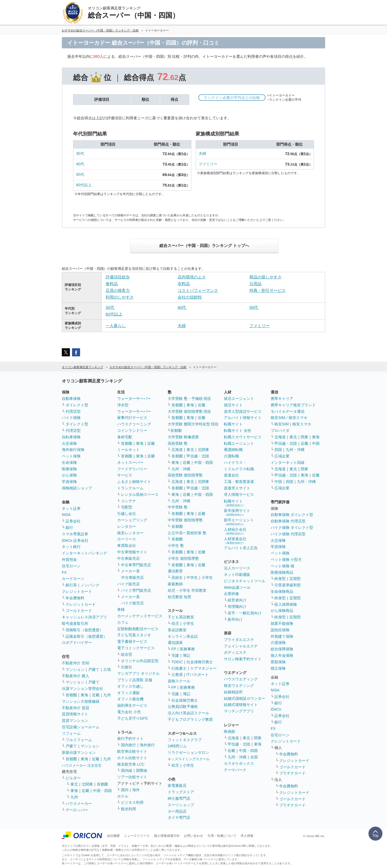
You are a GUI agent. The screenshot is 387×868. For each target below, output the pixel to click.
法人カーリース (237, 568)
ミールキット (128, 450)
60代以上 (84, 185)
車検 (121, 609)
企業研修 (231, 594)
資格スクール (179, 681)
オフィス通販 (128, 693)
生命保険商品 (282, 591)
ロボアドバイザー (77, 643)
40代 (80, 164)
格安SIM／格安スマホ (289, 418)
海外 (136, 790)
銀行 (69, 528)
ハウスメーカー (79, 804)
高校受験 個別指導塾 (185, 475)
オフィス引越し (130, 686)
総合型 (127, 654)
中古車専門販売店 (136, 565)
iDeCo (276, 709)
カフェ (123, 622)
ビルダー (73, 778)
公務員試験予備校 (183, 706)
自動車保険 (71, 399)
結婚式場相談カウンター (245, 698)
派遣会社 (231, 475)
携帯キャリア (282, 399)
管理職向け (237, 607)
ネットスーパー (130, 462)
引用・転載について (222, 836)
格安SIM (282, 424)
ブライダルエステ (239, 640)
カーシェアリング (132, 520)
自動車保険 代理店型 (288, 521)
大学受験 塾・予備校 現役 (189, 399)
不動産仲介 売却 (76, 663)
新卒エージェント (239, 522)
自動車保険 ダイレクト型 (292, 515)
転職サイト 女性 (238, 431)
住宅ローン (71, 566)
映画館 (230, 731)
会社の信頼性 (190, 297)
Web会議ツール (237, 587)
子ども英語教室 (181, 617)
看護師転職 (233, 450)
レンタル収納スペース (140, 494)
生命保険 (69, 462)
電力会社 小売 (129, 712)
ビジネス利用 (132, 802)
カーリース (127, 539)
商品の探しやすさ (266, 277)
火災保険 (69, 443)
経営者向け (237, 600)
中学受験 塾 (178, 507)
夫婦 (202, 153)
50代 (80, 174)
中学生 (192, 578)
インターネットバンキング (84, 553)
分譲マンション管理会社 (83, 688)
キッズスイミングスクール (189, 759)
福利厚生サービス (132, 705)
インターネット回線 (288, 462)
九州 (107, 695)
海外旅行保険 (73, 450)
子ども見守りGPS (132, 718)
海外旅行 (147, 745)
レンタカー (127, 526)
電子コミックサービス (136, 648)
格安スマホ (302, 424)
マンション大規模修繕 (81, 701)
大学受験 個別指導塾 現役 (189, 411)
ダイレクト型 (77, 405)
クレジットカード (77, 591)
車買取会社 (127, 546)
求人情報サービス (239, 494)
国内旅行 (128, 745)
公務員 (177, 675)
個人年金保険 (282, 655)
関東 (258, 738)
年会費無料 (75, 598)
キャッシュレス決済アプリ (84, 617)
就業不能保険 (282, 623)
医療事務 (187, 649)
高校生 (177, 578)
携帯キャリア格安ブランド (293, 405)
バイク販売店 (128, 584)
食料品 (112, 284)
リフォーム (71, 733)
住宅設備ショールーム (81, 727)
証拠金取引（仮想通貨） (86, 636)
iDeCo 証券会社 (75, 540)
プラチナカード (292, 773)
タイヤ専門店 (179, 817)
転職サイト (233, 424)
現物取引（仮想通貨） (84, 630)
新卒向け (235, 619)
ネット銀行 (71, 547)
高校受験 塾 (178, 443)
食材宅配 (125, 437)
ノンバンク (90, 585)
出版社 (127, 667)
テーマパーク (235, 770)
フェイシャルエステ (241, 646)
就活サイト (233, 405)
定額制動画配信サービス (138, 629)
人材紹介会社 (235, 531)
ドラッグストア (181, 792)
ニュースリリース (137, 836)
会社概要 (113, 836)
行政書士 (179, 668)
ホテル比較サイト (132, 758)
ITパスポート (198, 675)
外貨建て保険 (282, 636)
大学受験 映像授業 (183, 437)
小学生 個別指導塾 (183, 558)
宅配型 (127, 507)
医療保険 (69, 469)
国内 (125, 790)
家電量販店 (177, 785)
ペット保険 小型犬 (286, 559)
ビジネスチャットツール (245, 581)
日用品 (255, 284)
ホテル (123, 796)
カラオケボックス (239, 763)
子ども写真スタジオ (134, 635)
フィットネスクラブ (185, 740)
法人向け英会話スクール (188, 713)
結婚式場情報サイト (241, 705)
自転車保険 (71, 437)
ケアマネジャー (203, 668)
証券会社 (73, 521)
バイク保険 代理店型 (288, 534)
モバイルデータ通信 (288, 411)
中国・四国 (102, 791)
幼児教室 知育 (180, 597)
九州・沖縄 (181, 469)
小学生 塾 (176, 546)
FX (64, 572)
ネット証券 (71, 508)
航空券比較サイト (132, 751)
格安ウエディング (239, 686)
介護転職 (231, 456)
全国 (254, 757)
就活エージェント (239, 399)
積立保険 (278, 668)
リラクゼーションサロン (188, 752)
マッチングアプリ (239, 711)
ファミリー (208, 164)
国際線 (142, 770)
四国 (278, 450)
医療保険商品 (282, 572)
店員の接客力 (118, 290)
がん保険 (69, 475)
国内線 (127, 770)
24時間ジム (177, 746)
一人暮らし (116, 326)
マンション (75, 669)
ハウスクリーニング (134, 424)
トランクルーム (130, 488)
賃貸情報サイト (75, 714)
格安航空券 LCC (131, 764)
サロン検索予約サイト (243, 659)
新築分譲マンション (79, 752)
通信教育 (175, 571)
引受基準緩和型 (288, 585)
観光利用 (128, 809)
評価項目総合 (118, 277)
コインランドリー (132, 431)
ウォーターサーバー (134, 399)
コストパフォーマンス (198, 290)
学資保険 (69, 482)
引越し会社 (127, 514)
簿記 (187, 655)
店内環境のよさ (192, 277)
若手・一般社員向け (245, 613)
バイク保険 (71, 418)
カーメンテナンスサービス (140, 616)
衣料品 (184, 284)
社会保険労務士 (200, 662)
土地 (107, 669)
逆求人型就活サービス (243, 411)
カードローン (73, 579)
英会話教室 (177, 630)
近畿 (96, 695)
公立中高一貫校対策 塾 (187, 533)
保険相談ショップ (77, 488)
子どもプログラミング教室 (190, 719)
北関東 (87, 784)
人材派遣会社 (235, 541)
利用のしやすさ (120, 297)
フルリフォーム (79, 740)
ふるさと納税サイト (134, 482)
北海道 (177, 450)
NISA (66, 515)
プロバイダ (280, 431)
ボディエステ (235, 652)
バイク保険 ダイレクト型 (292, 528)
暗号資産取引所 (75, 623)
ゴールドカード (79, 611)
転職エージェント (239, 443)
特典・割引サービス (268, 290)
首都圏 (71, 695)
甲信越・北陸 (198, 456)
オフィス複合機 (130, 699)
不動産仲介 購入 (76, 676)
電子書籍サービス (132, 641)
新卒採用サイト (237, 512)
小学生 (207, 578)
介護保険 (278, 643)
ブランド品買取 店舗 (135, 680)
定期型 (295, 579)
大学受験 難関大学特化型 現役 (193, 424)
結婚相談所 (233, 692)
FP (174, 649)
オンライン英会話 (183, 636)
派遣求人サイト (237, 488)
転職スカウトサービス (243, 437)
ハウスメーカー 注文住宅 (82, 765)
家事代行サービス (132, 418)
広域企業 (282, 456)
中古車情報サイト (132, 552)
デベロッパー (77, 810)
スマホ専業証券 (75, 534)
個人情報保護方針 (167, 836)
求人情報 (247, 836)
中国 (316, 443)
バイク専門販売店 (136, 590)
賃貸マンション (75, 720)
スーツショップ (181, 805)
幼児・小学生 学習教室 (187, 590)
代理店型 (73, 411)
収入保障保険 (286, 604)
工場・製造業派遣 (239, 482)
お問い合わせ (193, 836)
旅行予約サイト (130, 738)
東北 (74, 784)
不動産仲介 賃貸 (76, 708)
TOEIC (177, 662)
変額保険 (278, 662)
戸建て (94, 669)
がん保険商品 (282, 611)
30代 (80, 153)
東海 (84, 695)
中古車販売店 (128, 558)
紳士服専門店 (179, 798)
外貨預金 (69, 559)
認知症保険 (280, 630)
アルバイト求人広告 (241, 548)
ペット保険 (71, 456)
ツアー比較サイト (132, 777)
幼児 (175, 623)
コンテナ (128, 501)
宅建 (175, 655)
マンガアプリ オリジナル (138, 673)
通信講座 (175, 643)
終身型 (280, 579)
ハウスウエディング (241, 679)
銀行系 (71, 585)
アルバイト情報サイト (243, 418)
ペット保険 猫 (282, 566)
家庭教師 (175, 584)
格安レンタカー (130, 533)
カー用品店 (177, 811)
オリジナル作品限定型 (140, 661)
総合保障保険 (282, 649)
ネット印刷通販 (237, 575)
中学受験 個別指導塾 (185, 520)
